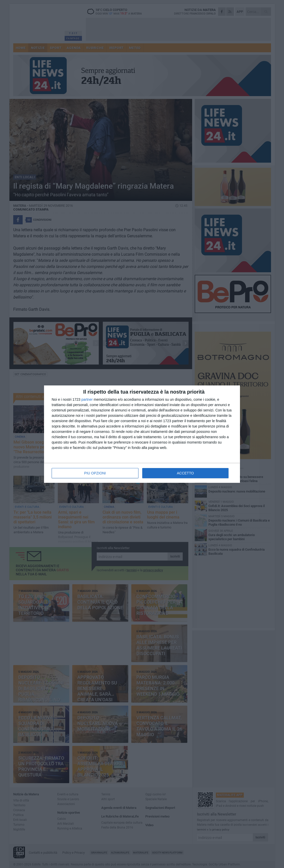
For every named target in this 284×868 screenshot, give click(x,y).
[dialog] (142, 434)
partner (87, 399)
